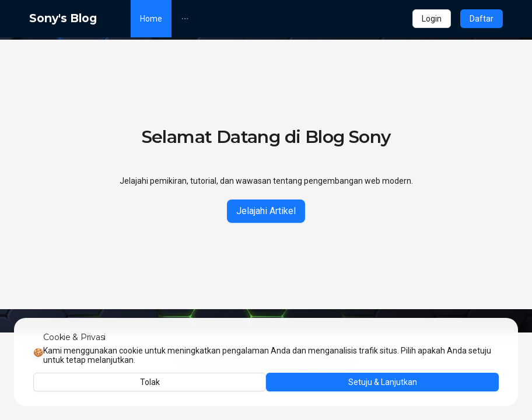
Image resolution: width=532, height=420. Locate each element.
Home (151, 19)
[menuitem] (151, 19)
